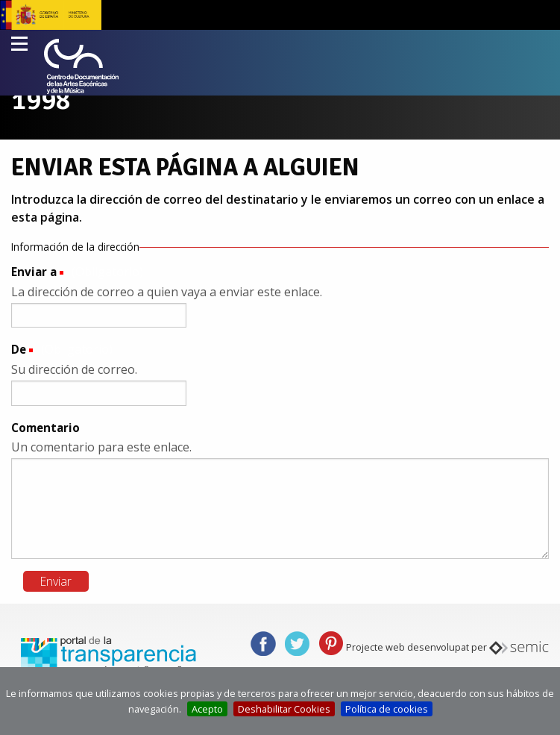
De (19, 349)
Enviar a (34, 272)
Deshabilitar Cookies (284, 709)
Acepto (207, 709)
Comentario (45, 428)
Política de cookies (387, 709)
